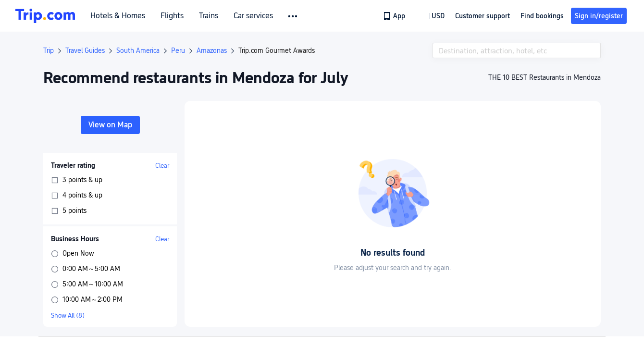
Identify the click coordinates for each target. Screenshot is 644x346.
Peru (178, 50)
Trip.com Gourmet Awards (277, 50)
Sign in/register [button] (599, 16)
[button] (293, 16)
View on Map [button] (110, 125)
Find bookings (542, 16)
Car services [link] (253, 16)
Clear (162, 165)
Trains (209, 16)
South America (138, 50)
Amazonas (212, 50)
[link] (395, 16)
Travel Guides (85, 50)
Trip (49, 50)
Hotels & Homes (118, 16)
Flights (172, 16)
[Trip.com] (45, 16)
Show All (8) (68, 315)
